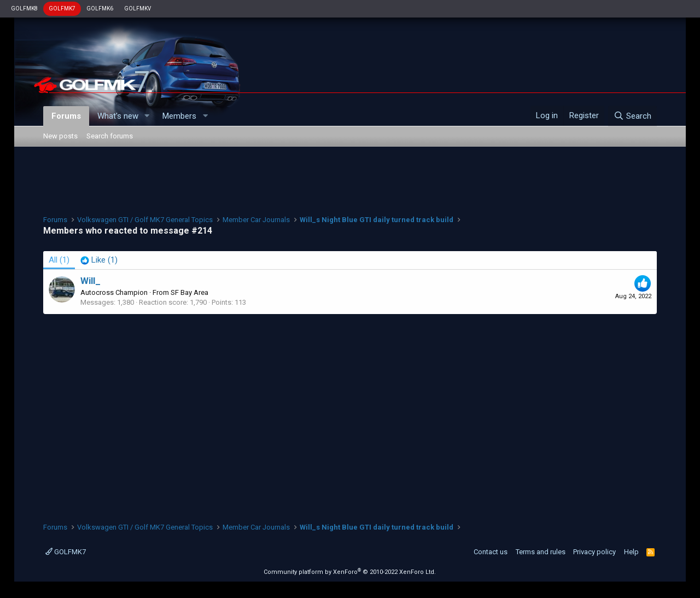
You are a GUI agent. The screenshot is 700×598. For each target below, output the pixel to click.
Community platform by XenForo (350, 572)
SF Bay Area (189, 292)
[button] (147, 116)
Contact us (491, 552)
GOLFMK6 (100, 8)
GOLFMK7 (62, 8)
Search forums (110, 136)
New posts (60, 136)
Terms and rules (541, 552)
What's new (118, 116)
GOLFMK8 (24, 8)
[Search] (632, 116)
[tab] (99, 260)
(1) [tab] (59, 260)
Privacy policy (594, 552)
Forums (66, 116)
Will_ (91, 281)
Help (631, 552)
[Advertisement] (350, 179)
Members (179, 116)
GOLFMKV (138, 8)
